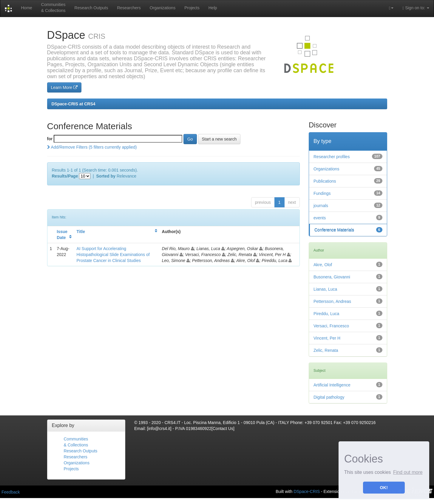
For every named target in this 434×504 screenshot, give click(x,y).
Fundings (322, 193)
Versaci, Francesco (331, 326)
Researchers (129, 8)
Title (81, 232)
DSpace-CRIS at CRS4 (74, 104)
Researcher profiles (332, 157)
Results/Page (65, 176)
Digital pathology (329, 397)
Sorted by (106, 176)
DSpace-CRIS (307, 491)
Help (213, 8)
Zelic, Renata (326, 350)
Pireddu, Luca (326, 314)
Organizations (163, 8)
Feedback (11, 492)
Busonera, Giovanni (332, 277)
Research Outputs (91, 8)
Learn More (64, 87)
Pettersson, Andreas (332, 301)
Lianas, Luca (325, 289)
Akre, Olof (323, 265)
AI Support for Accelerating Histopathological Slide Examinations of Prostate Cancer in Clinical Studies (113, 255)
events (320, 218)
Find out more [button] (408, 472)
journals (321, 206)
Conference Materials (334, 230)
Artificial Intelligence (332, 385)
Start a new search (219, 139)
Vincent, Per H (327, 338)
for (50, 139)
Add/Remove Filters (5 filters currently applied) (92, 147)
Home (26, 8)
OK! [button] (384, 488)
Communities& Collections (53, 7)
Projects (192, 8)
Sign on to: (416, 8)
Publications (325, 181)
